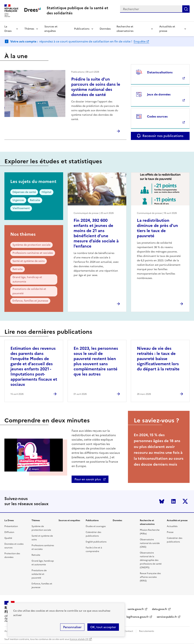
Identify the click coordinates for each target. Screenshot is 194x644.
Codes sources (157, 116)
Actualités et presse (167, 29)
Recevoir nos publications (163, 136)
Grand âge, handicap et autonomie (27, 279)
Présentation (11, 526)
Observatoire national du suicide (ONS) (150, 543)
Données (105, 29)
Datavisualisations (160, 72)
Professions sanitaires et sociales (33, 253)
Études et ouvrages (96, 526)
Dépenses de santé (24, 192)
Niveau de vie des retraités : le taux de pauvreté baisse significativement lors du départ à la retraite (158, 359)
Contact (129, 631)
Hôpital (46, 192)
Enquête (140, 41)
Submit (186, 9)
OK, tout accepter (103, 627)
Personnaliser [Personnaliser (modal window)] (72, 627)
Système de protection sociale (31, 245)
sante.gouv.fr (136, 609)
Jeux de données (159, 94)
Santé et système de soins (29, 261)
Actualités (172, 526)
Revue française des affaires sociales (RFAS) (150, 577)
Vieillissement (21, 208)
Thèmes (29, 29)
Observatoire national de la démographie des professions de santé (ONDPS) (151, 560)
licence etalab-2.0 (79, 639)
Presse (170, 532)
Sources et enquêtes (51, 29)
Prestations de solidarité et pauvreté (29, 291)
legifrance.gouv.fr (138, 617)
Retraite (35, 200)
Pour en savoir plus (88, 479)
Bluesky (162, 501)
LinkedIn (173, 501)
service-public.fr (167, 617)
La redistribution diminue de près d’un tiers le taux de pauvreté (157, 228)
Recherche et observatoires (125, 29)
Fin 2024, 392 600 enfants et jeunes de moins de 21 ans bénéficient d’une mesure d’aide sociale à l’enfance (96, 233)
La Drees (8, 29)
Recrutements (147, 631)
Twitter (185, 501)
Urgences (18, 200)
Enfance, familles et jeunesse (30, 301)
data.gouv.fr (160, 609)
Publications (82, 29)
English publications (96, 542)
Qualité (8, 538)
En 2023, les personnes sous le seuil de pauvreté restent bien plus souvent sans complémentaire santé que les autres (96, 361)
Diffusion (9, 532)
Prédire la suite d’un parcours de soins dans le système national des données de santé (96, 87)
